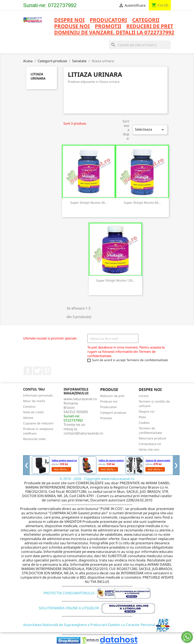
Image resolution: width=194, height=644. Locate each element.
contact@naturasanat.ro (83, 433)
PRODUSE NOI (72, 26)
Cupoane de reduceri (38, 423)
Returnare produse (152, 438)
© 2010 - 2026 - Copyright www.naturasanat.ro (97, 479)
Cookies (144, 423)
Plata (142, 417)
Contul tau (34, 389)
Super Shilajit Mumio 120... (116, 280)
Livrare (144, 396)
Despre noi (69, 20)
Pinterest (47, 371)
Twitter (37, 371)
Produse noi (109, 401)
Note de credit (33, 412)
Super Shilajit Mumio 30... (89, 203)
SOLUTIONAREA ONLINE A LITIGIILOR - (97, 608)
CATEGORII (146, 20)
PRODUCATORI (108, 20)
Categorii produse (113, 412)
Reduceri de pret (112, 396)
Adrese (28, 418)
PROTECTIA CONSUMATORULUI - (97, 593)
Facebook (28, 371)
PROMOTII (108, 26)
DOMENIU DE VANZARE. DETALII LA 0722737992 (114, 33)
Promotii (106, 418)
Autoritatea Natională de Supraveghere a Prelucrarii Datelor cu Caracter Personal (97, 625)
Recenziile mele (34, 439)
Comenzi (29, 406)
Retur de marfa (34, 401)
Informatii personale (38, 395)
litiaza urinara (38, 76)
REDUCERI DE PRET (150, 26)
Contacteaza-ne (150, 444)
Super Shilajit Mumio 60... (142, 203)
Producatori (109, 407)
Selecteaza (150, 130)
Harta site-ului (149, 449)
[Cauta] (140, 45)
